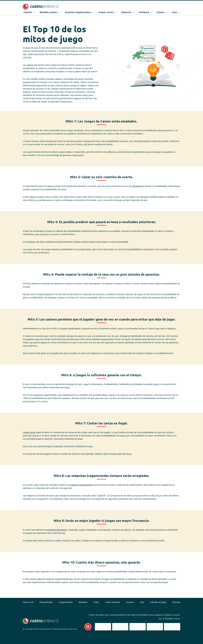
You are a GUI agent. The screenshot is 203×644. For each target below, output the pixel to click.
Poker (96, 602)
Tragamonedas (66, 602)
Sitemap (176, 602)
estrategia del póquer (57, 530)
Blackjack (83, 602)
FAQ (142, 602)
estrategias (137, 186)
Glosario (130, 602)
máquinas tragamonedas (81, 485)
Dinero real (28, 602)
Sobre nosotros (113, 602)
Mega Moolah (46, 602)
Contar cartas (29, 432)
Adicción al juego (158, 602)
